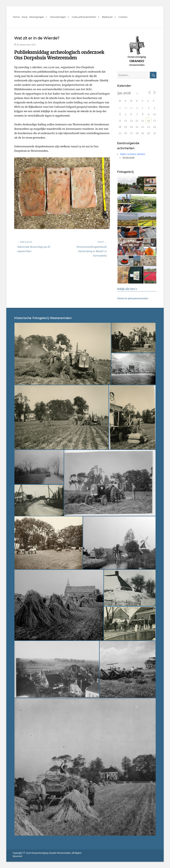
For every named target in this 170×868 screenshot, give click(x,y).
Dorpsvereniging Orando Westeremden (51, 853)
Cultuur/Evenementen (84, 17)
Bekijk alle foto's (127, 289)
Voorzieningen (58, 17)
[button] (130, 185)
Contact (123, 17)
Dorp (25, 17)
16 (149, 121)
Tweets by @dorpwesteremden (133, 299)
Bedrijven (107, 17)
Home (16, 17)
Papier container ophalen (133, 154)
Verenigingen (37, 17)
